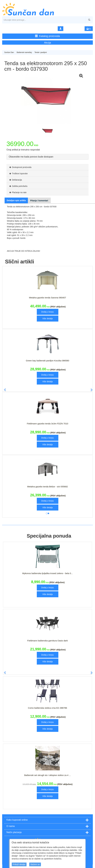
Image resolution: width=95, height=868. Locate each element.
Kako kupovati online (17, 820)
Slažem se (35, 864)
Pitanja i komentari (39, 201)
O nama (11, 826)
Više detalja (47, 319)
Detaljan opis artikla (16, 200)
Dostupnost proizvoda (20, 167)
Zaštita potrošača (18, 186)
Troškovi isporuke (18, 174)
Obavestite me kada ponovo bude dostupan (31, 157)
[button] (4, 388)
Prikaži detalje (19, 864)
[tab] (47, 167)
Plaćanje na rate (18, 192)
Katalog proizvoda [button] (47, 36)
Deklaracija (15, 180)
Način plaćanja (14, 832)
